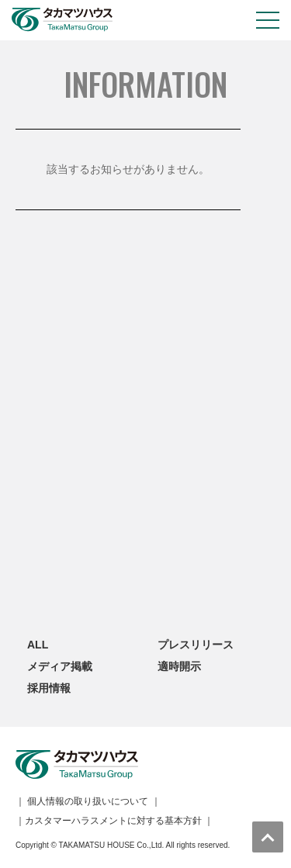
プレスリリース (196, 645)
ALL (38, 645)
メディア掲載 (60, 666)
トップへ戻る (268, 837)
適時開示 (179, 666)
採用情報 (49, 688)
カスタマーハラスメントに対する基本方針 (113, 821)
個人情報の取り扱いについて (88, 801)
